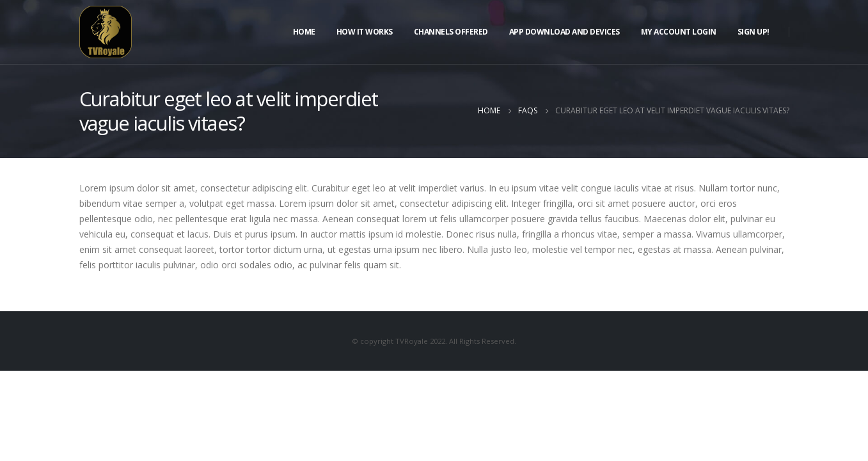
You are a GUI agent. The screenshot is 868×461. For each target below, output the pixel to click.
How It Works (365, 32)
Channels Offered (451, 32)
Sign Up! (754, 32)
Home (304, 32)
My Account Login (679, 32)
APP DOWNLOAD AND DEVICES (564, 32)
